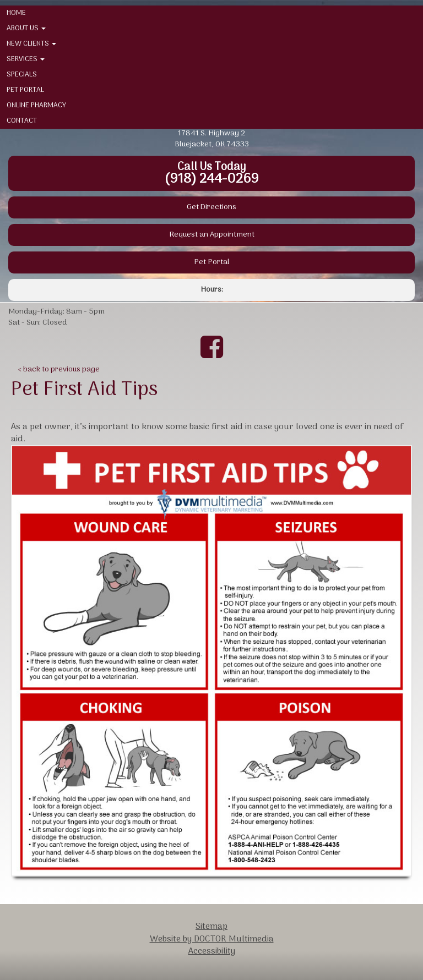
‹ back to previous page (59, 369)
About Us (26, 28)
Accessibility (212, 951)
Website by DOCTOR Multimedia (212, 939)
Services (26, 59)
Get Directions (211, 207)
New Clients (31, 44)
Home (16, 13)
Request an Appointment (212, 235)
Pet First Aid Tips (84, 390)
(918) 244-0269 (211, 179)
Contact (22, 121)
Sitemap (211, 927)
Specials (22, 75)
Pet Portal (25, 90)
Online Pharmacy (36, 105)
